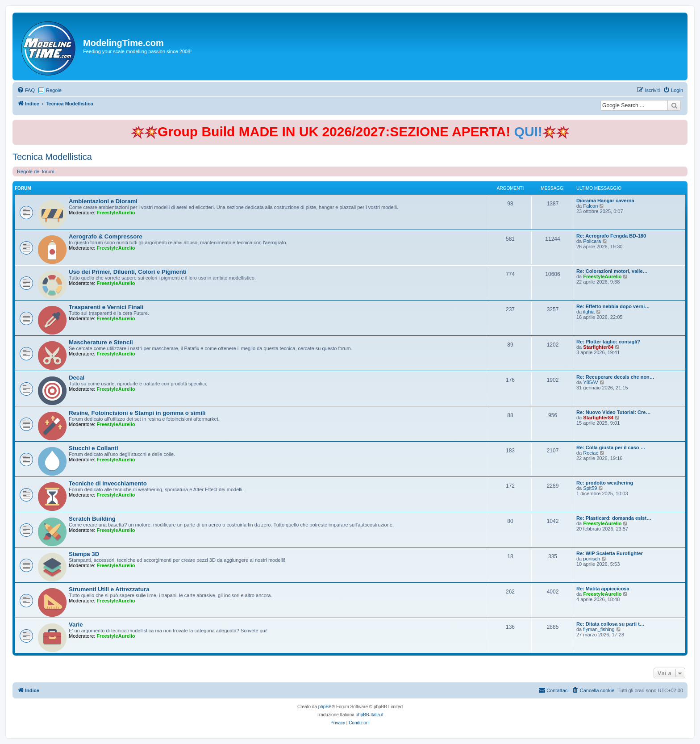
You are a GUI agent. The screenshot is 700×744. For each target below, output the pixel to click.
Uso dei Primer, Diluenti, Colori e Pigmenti (128, 272)
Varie (76, 625)
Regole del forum (36, 171)
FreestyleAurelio (116, 213)
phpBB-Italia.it (370, 715)
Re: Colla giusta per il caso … (611, 447)
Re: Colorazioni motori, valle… (612, 271)
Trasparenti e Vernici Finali (106, 307)
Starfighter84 (598, 347)
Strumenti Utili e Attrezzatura (109, 589)
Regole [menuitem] (54, 90)
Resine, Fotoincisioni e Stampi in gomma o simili (137, 413)
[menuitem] (26, 90)
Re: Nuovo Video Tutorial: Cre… (613, 412)
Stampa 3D (84, 554)
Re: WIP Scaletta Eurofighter (610, 553)
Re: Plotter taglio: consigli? (608, 342)
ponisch (592, 559)
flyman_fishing (599, 629)
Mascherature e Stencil (101, 342)
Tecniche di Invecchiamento (108, 483)
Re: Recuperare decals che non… (615, 377)
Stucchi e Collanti (94, 448)
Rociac (591, 453)
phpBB (325, 707)
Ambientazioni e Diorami (103, 201)
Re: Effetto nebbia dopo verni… (613, 306)
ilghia (589, 312)
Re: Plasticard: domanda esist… (614, 518)
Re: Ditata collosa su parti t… (610, 624)
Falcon (590, 206)
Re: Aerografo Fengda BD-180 (611, 236)
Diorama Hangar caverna (605, 201)
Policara (592, 241)
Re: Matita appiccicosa (603, 589)
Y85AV (590, 382)
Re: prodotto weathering (605, 483)
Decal (77, 378)
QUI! (528, 132)
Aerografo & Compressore (106, 236)
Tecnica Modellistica (52, 157)
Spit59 (590, 488)
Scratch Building (92, 519)
